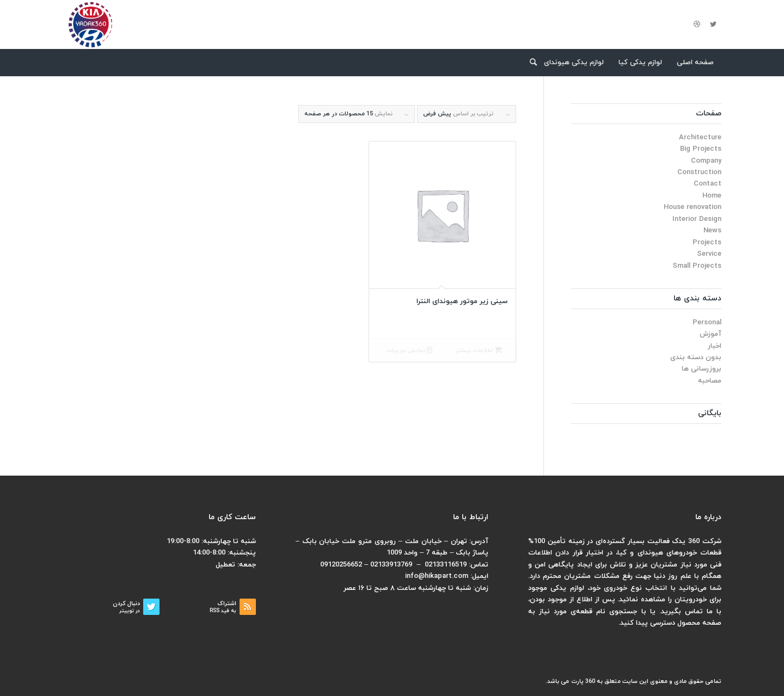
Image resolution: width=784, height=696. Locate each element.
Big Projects (701, 149)
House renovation (693, 207)
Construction (699, 173)
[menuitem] (696, 63)
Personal (707, 323)
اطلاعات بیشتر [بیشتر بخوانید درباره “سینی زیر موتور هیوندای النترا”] (479, 351)
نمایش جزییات (409, 351)
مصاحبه (710, 381)
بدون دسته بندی (696, 358)
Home (712, 196)
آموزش (710, 334)
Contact (708, 184)
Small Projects (697, 266)
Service (709, 254)
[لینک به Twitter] (713, 24)
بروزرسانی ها (702, 369)
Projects (707, 243)
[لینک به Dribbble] (697, 24)
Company (706, 161)
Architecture (700, 138)
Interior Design (697, 219)
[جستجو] (530, 63)
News (712, 231)
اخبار (715, 346)
